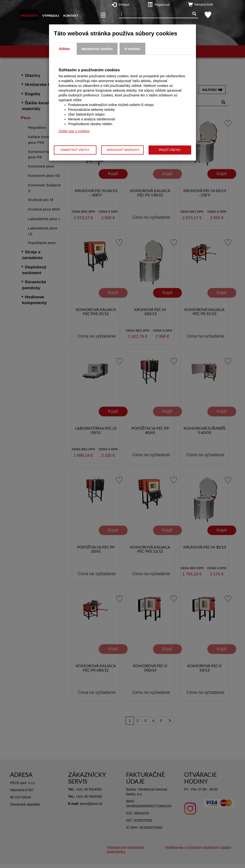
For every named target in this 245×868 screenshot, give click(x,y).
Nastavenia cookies (97, 49)
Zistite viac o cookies (74, 131)
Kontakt (71, 16)
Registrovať (168, 5)
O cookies (132, 49)
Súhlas (64, 49)
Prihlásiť (132, 5)
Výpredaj (51, 16)
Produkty (29, 16)
